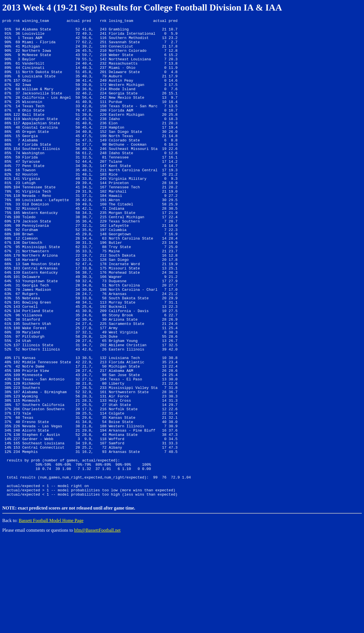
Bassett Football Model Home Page (51, 616)
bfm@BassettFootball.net (97, 626)
